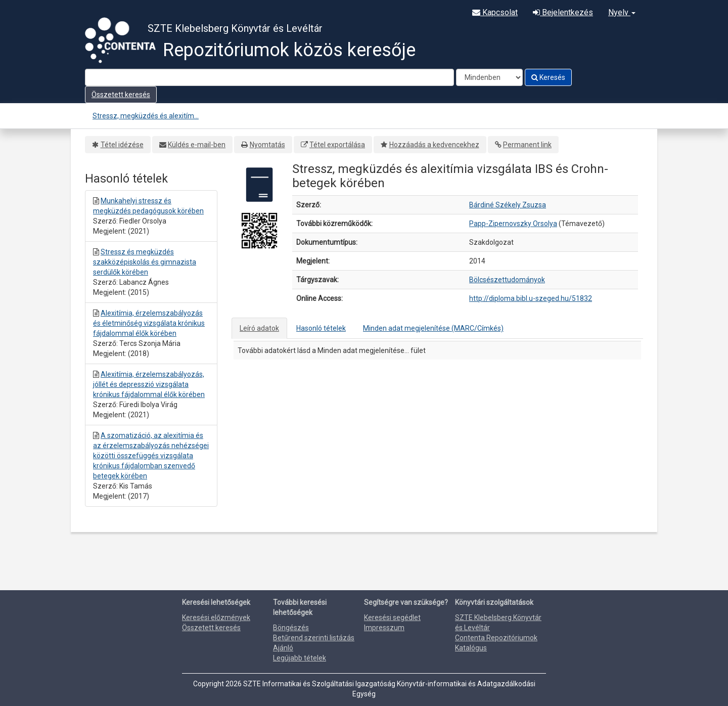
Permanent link (527, 145)
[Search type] (489, 77)
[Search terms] (269, 77)
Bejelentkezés (563, 12)
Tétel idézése (122, 145)
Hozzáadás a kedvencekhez (434, 145)
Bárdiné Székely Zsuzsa (508, 205)
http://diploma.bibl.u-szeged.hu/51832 (531, 298)
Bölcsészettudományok (507, 280)
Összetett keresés (121, 95)
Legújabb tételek (300, 658)
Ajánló (283, 648)
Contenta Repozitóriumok (496, 638)
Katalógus (471, 648)
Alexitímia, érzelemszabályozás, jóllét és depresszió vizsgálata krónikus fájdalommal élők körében (149, 384)
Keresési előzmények (216, 617)
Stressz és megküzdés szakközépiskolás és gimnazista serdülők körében (145, 262)
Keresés (548, 77)
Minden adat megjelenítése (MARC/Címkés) (433, 328)
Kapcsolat (495, 12)
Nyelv (622, 12)
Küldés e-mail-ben (197, 145)
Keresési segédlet (392, 617)
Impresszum (384, 628)
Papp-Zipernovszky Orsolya (513, 224)
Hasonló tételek (321, 328)
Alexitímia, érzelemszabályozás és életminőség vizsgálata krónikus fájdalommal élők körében (149, 323)
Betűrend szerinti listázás (314, 638)
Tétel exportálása (337, 145)
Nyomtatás (267, 145)
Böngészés (291, 628)
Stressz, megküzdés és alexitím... (146, 116)
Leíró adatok (259, 328)
